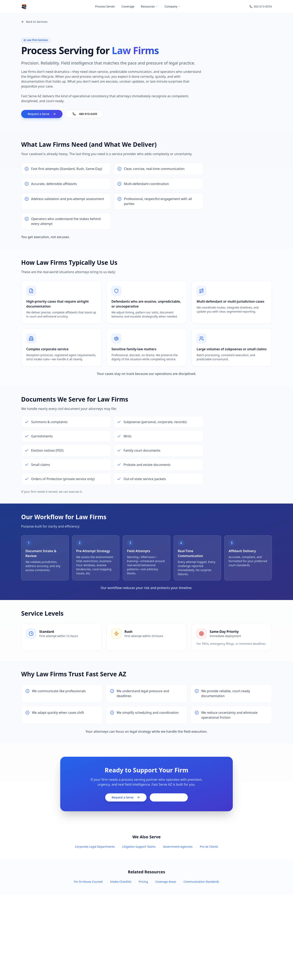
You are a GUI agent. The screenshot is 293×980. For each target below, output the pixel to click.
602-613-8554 (261, 6)
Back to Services (34, 22)
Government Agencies (178, 847)
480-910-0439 (85, 114)
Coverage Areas (166, 882)
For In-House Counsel (88, 882)
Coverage (128, 6)
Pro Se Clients (209, 847)
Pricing (143, 882)
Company (173, 6)
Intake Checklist (121, 882)
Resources (149, 6)
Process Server (105, 6)
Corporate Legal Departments (95, 847)
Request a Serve (42, 114)
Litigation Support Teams (139, 847)
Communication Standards (201, 882)
